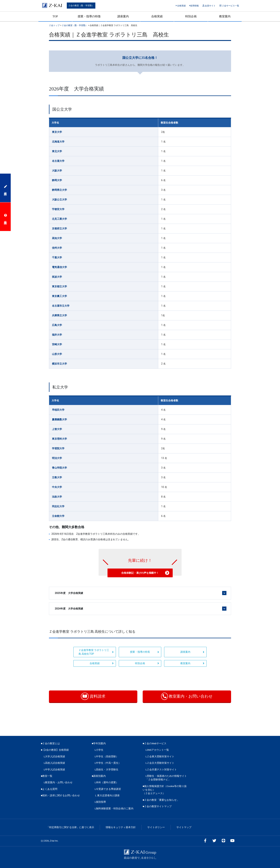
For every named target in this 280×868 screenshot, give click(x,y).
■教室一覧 (47, 776)
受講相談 (6, 217)
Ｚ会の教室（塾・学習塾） (81, 6)
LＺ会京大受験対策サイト (160, 763)
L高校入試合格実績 (54, 763)
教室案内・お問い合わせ (187, 696)
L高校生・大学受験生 (107, 769)
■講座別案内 (99, 776)
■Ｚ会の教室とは (50, 743)
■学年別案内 (99, 743)
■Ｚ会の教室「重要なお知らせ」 (161, 800)
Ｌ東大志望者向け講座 (107, 795)
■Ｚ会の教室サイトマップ (157, 806)
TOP (55, 16)
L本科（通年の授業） (107, 782)
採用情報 (194, 6)
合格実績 (181, 6)
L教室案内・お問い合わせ (58, 782)
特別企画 (191, 16)
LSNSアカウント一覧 (157, 750)
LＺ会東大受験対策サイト (160, 756)
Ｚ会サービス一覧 (229, 6)
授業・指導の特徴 (89, 16)
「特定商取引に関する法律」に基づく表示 (70, 827)
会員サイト (209, 6)
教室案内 (225, 16)
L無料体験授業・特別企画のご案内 (114, 808)
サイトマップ (184, 827)
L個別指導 (100, 802)
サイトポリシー (156, 827)
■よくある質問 (49, 789)
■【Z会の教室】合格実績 (55, 750)
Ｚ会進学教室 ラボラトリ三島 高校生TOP (96, 652)
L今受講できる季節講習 (108, 789)
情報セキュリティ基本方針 (121, 827)
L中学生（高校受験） (107, 756)
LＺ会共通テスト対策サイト (161, 769)
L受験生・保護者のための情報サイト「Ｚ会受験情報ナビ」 (166, 778)
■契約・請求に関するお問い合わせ (60, 795)
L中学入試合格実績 (54, 769)
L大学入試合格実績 (54, 756)
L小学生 (99, 750)
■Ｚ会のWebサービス (155, 743)
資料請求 (93, 696)
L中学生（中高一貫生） (108, 763)
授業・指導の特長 (144, 652)
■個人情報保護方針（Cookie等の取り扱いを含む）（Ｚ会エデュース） (165, 790)
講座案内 (123, 16)
